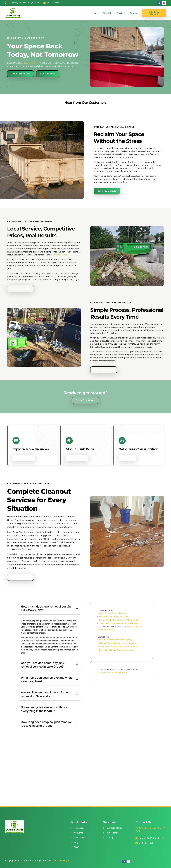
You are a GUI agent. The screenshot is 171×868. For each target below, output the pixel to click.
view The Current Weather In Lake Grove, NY (120, 623)
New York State (107, 630)
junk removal (31, 63)
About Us (107, 13)
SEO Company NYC (63, 861)
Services (121, 13)
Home (95, 13)
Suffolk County (134, 627)
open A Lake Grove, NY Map (113, 613)
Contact (134, 13)
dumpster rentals (60, 255)
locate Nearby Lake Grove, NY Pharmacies (119, 620)
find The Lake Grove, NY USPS (114, 617)
